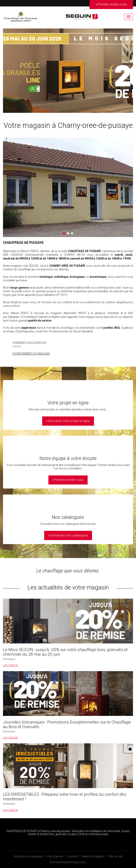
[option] (68, 71)
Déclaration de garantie (28, 856)
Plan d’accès (55, 856)
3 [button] (72, 233)
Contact (73, 856)
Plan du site (115, 856)
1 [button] (64, 233)
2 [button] (68, 233)
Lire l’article (10, 665)
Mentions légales (93, 856)
